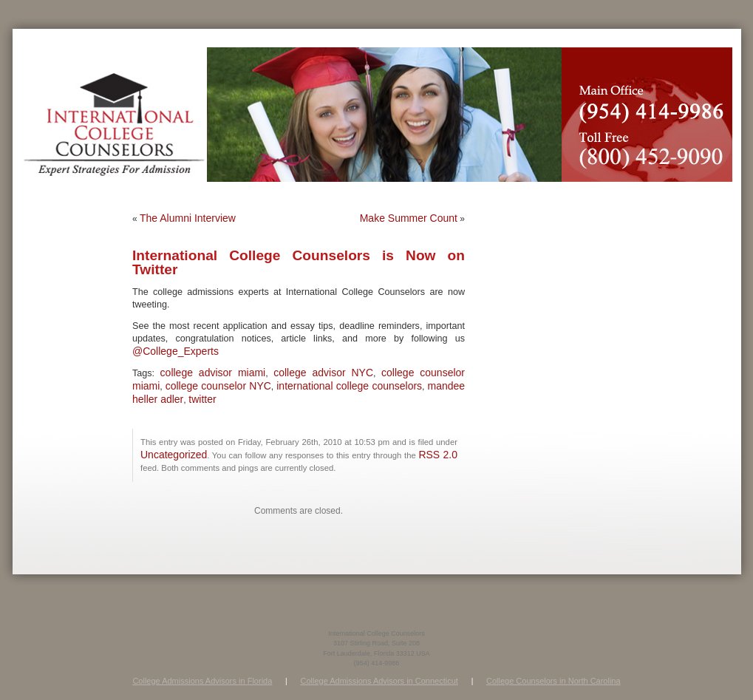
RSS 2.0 (438, 455)
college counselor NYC (218, 386)
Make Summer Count (409, 218)
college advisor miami (213, 373)
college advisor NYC (323, 373)
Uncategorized (174, 455)
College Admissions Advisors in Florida (202, 681)
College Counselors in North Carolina (553, 681)
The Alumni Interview (188, 218)
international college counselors (349, 386)
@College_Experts (176, 351)
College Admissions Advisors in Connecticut (379, 681)
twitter (202, 399)
